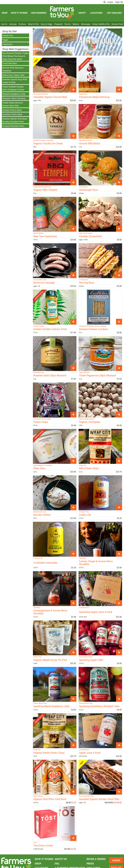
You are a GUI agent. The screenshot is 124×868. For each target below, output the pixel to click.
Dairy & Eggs (47, 24)
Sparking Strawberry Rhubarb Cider (99, 706)
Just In (4, 24)
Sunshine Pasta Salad (12, 114)
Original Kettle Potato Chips (49, 753)
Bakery (76, 24)
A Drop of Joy (84, 512)
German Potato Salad (12, 110)
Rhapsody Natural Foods (42, 187)
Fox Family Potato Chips (42, 419)
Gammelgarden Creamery (43, 465)
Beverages (86, 24)
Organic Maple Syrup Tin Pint (50, 660)
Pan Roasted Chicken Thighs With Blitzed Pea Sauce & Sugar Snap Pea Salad (15, 56)
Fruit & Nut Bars (10, 63)
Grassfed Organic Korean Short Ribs (99, 799)
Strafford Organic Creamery (43, 140)
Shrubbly (82, 558)
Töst (35, 842)
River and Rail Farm (41, 94)
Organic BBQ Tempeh (45, 190)
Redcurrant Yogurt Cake (13, 75)
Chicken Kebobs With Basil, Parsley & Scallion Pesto (15, 120)
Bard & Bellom (39, 233)
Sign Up (119, 2)
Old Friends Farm (85, 140)
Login (110, 2)
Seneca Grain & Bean (87, 419)
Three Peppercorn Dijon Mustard (97, 375)
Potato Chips (41, 422)
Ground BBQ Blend (89, 143)
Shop (5, 13)
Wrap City (83, 465)
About (82, 13)
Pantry (68, 24)
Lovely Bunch (84, 607)
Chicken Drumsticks (91, 236)
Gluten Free (8, 35)
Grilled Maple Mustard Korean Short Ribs (13, 104)
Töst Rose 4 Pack (43, 845)
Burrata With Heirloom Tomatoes (13, 69)
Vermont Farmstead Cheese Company (93, 326)
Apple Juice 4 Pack (90, 753)
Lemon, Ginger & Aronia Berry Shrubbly (96, 563)
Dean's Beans (38, 796)
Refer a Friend (96, 859)
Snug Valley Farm (40, 280)
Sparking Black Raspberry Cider (52, 706)
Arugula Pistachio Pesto (13, 126)
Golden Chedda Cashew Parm (50, 329)
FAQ (57, 863)
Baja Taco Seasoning (45, 236)
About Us (61, 859)
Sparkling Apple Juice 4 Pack (96, 612)
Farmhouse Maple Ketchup (94, 97)
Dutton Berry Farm (86, 657)
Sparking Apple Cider (91, 660)
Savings (13, 24)
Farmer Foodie (39, 326)
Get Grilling (114, 13)
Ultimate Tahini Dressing (14, 98)
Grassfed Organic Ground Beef (50, 97)
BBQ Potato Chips (89, 468)
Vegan (5, 40)
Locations (96, 13)
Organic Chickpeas (90, 422)
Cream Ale (85, 515)
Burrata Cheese (42, 515)
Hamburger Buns (89, 190)
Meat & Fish (33, 24)
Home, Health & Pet (101, 24)
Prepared (58, 24)
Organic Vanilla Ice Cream (48, 143)
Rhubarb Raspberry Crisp (14, 94)
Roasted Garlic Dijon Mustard (50, 375)
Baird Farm (83, 94)
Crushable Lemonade (45, 563)
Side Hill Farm (39, 372)
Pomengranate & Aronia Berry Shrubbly (50, 612)
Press (90, 863)
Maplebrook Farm (40, 512)
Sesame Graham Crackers (94, 329)
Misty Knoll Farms (86, 233)
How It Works (19, 13)
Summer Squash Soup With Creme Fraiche (15, 81)
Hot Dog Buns (87, 282)
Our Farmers (39, 13)
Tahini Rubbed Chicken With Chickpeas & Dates (13, 88)
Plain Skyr (39, 468)
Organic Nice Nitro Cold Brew (50, 799)
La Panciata (83, 187)
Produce (22, 24)
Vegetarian (7, 44)
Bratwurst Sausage (44, 282)
